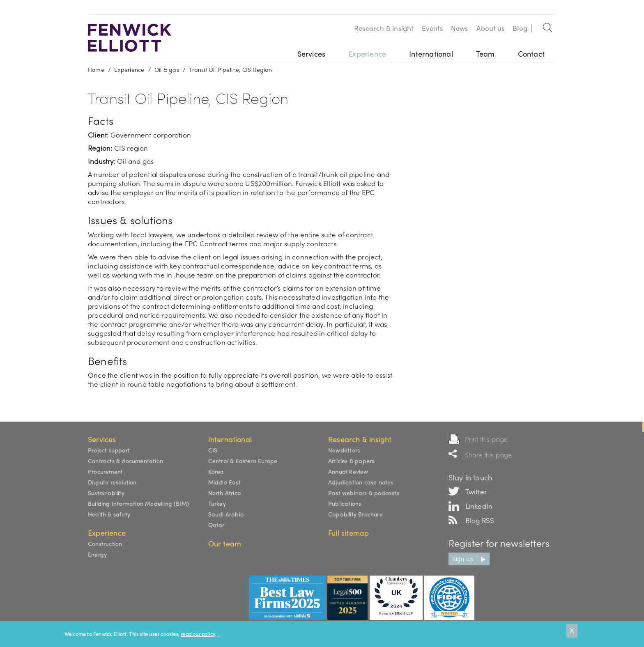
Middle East (224, 482)
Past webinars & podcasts (364, 493)
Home (96, 69)
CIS (213, 450)
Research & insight (384, 28)
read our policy (198, 634)
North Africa (225, 493)
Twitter (476, 491)
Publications (345, 503)
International (431, 54)
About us (491, 28)
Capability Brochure (355, 514)
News (460, 28)
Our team (225, 543)
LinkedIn (479, 506)
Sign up (463, 559)
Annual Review (348, 471)
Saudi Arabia (226, 514)
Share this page (489, 455)
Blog (520, 28)
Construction (105, 544)
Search (548, 26)
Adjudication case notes (361, 482)
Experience (367, 54)
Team (485, 54)
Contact (531, 54)
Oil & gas (167, 69)
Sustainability (106, 493)
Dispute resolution (112, 482)
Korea (216, 471)
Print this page (486, 439)
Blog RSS (480, 520)
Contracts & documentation (125, 461)
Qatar (216, 525)
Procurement (105, 471)
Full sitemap (348, 533)
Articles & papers (351, 461)
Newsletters (344, 450)
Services (312, 54)
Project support (109, 450)
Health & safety (109, 514)
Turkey (217, 503)
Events (432, 28)
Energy (97, 554)
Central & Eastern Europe (243, 461)
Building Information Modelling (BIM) (138, 503)
